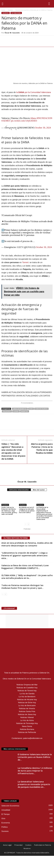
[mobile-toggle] (4, 4)
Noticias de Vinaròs (27, 708)
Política (4, 827)
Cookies (28, 845)
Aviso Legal (7, 845)
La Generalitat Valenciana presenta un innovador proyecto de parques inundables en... (34, 784)
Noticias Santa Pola (27, 711)
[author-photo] (27, 472)
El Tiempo (6, 814)
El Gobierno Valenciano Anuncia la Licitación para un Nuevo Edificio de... (35, 757)
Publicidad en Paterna (43, 845)
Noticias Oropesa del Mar (27, 685)
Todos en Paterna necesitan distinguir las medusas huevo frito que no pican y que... (22, 587)
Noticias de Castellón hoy (27, 688)
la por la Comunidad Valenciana (34, 92)
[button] (50, 4)
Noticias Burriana (27, 729)
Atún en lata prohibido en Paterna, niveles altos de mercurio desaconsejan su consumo (27, 544)
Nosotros (27, 848)
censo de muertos (20, 409)
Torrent (25, 262)
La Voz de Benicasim (27, 705)
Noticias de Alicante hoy (27, 700)
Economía (6, 823)
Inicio (3, 10)
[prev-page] (25, 524)
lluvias (16, 411)
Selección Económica (10, 806)
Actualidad (6, 810)
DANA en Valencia (41, 409)
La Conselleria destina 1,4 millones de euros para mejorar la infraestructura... (35, 771)
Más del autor (39, 490)
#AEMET (6, 121)
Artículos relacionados (19, 490)
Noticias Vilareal (27, 717)
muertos (25, 411)
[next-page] (28, 524)
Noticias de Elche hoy (27, 702)
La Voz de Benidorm (27, 697)
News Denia (27, 726)
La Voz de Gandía (27, 694)
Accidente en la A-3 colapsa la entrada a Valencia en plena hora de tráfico (27, 510)
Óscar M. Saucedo (12, 33)
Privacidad (18, 845)
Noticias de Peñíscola (27, 732)
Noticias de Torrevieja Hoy (27, 723)
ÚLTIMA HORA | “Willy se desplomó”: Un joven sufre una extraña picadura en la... (27, 577)
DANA (31, 409)
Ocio (3, 818)
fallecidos (7, 411)
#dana (33, 118)
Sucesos (10, 10)
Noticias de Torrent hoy (27, 691)
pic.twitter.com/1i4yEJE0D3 (24, 121)
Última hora (16, 13)
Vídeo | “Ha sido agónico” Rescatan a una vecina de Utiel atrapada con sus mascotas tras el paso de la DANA (13, 451)
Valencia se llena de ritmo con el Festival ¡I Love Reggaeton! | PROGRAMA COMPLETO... (25, 567)
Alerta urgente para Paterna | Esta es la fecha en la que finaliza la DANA (42, 448)
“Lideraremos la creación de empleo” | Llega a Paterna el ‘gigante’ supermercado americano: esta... (25, 555)
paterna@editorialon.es (33, 738)
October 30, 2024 (43, 128)
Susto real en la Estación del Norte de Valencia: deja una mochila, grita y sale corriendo (9, 511)
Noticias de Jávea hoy (27, 714)
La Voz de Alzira (27, 720)
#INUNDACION (44, 118)
